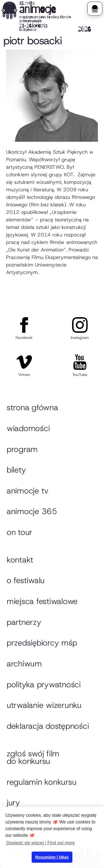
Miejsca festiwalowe (42, 601)
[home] (46, 17)
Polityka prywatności (44, 684)
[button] (95, 9)
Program (22, 449)
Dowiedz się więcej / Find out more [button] (40, 843)
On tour (20, 532)
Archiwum (24, 664)
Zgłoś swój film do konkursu (33, 757)
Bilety (16, 470)
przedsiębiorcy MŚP (42, 643)
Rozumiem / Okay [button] (52, 857)
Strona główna (32, 407)
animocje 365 (32, 511)
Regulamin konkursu (41, 782)
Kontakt (20, 560)
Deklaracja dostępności (48, 726)
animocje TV (28, 491)
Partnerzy (24, 622)
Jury (13, 803)
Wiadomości (28, 428)
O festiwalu (26, 580)
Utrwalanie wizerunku (44, 705)
